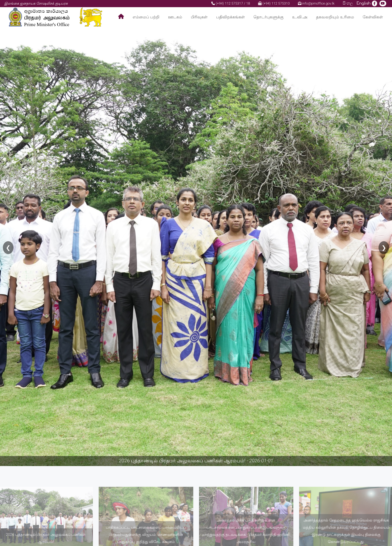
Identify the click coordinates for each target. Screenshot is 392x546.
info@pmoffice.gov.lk (316, 3)
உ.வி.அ (300, 17)
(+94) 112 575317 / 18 (231, 3)
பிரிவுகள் (199, 17)
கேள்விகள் (373, 17)
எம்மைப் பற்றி (146, 17)
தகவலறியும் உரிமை (335, 17)
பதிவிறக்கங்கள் (231, 17)
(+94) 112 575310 (274, 3)
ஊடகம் (175, 17)
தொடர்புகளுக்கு (269, 17)
